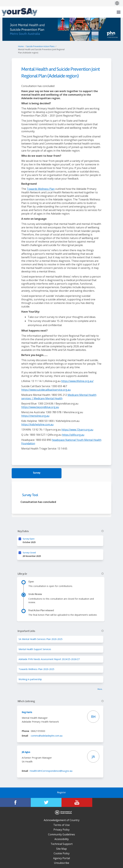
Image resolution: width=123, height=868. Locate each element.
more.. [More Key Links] (100, 689)
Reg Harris (27, 712)
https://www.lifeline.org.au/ (77, 381)
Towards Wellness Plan (41, 189)
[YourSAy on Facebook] (15, 802)
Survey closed (29, 553)
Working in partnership (30, 679)
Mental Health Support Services (35, 649)
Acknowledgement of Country (62, 820)
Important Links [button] (61, 631)
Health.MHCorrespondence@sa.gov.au (51, 771)
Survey (37, 473)
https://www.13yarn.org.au (77, 430)
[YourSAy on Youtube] (77, 802)
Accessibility (62, 839)
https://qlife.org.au (73, 435)
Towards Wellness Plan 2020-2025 (36, 669)
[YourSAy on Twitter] (46, 802)
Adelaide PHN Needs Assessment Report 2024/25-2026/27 (49, 659)
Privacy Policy (61, 830)
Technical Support (62, 844)
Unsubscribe (62, 863)
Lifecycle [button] (61, 574)
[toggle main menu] (119, 12)
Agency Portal (61, 858)
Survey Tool (30, 495)
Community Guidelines (61, 834)
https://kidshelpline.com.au (37, 424)
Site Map (61, 849)
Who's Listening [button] (61, 701)
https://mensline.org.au (35, 416)
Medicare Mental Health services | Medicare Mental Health (59, 397)
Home (21, 46)
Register (61, 793)
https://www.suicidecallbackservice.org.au (46, 390)
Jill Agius (26, 752)
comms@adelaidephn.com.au (47, 736)
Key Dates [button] (61, 531)
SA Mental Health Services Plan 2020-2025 (41, 639)
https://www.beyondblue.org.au (40, 407)
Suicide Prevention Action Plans (40, 46)
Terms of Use (61, 825)
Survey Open (29, 539)
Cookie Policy (62, 853)
